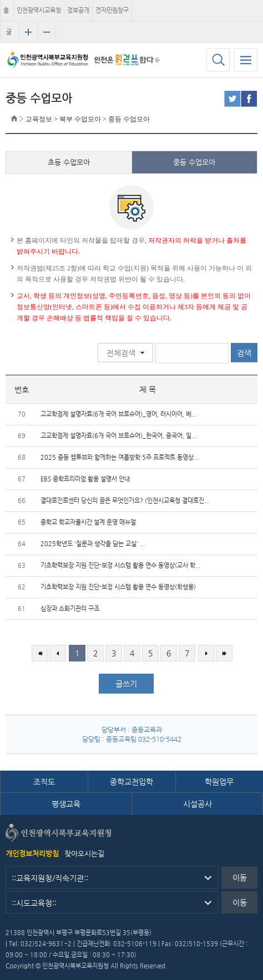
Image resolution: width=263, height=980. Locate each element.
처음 (40, 653)
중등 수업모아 (194, 162)
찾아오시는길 (84, 853)
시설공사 (198, 804)
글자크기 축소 (47, 32)
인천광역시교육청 (39, 10)
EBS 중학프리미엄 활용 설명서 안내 (85, 479)
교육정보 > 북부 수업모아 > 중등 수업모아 (88, 119)
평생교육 (66, 804)
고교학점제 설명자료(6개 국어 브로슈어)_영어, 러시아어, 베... (118, 414)
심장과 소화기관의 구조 (70, 609)
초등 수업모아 (69, 162)
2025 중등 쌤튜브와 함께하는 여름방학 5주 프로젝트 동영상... (120, 457)
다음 (206, 653)
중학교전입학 (131, 782)
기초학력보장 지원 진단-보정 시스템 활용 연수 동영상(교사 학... (120, 565)
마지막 (224, 653)
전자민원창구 (112, 10)
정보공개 (78, 10)
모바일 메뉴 (246, 60)
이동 (240, 878)
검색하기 (218, 60)
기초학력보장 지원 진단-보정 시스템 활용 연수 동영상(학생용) (118, 587)
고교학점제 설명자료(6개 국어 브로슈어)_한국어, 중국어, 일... (118, 436)
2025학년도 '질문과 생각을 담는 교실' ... (93, 544)
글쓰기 (126, 684)
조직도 (44, 782)
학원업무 (219, 782)
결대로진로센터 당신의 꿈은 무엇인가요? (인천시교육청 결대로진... (125, 501)
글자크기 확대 (28, 32)
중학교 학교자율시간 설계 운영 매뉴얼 (88, 522)
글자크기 (9, 35)
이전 (58, 653)
